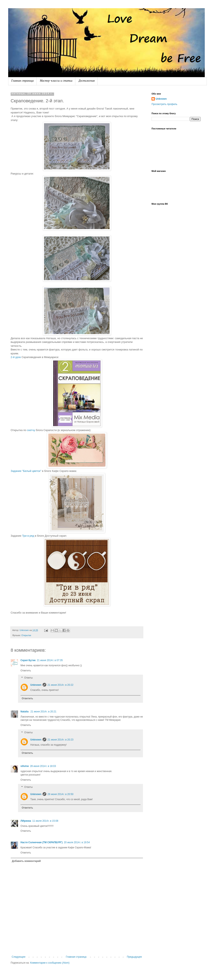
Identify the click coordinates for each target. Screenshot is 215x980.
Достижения (87, 81)
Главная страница (22, 81)
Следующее (19, 957)
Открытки (26, 635)
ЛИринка (26, 821)
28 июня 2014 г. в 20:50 (61, 794)
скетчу (31, 430)
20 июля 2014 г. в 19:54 (77, 842)
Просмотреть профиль (164, 104)
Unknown (36, 685)
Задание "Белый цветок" (26, 471)
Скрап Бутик (28, 660)
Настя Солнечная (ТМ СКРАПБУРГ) (42, 842)
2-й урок (16, 357)
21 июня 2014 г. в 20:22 (61, 685)
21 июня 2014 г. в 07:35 (50, 660)
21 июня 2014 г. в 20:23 (61, 740)
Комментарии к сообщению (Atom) (50, 963)
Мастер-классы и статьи (56, 81)
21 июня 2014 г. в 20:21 (44, 712)
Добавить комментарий (26, 861)
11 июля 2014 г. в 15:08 (45, 821)
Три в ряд (28, 536)
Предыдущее (134, 957)
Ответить (26, 671)
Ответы (28, 678)
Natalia (25, 712)
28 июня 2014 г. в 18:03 (43, 766)
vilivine (25, 766)
